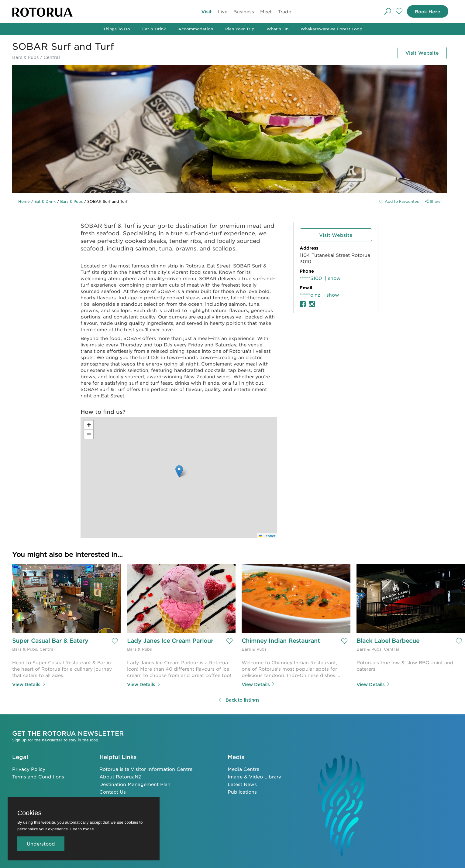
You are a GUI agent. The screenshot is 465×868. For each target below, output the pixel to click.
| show (333, 278)
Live (222, 11)
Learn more (82, 829)
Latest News (242, 783)
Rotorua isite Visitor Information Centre (146, 768)
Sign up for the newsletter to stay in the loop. (56, 740)
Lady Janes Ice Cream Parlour (170, 641)
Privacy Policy (29, 768)
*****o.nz (310, 295)
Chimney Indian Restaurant (281, 641)
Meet (266, 11)
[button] (179, 471)
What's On (277, 29)
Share (433, 201)
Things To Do (117, 29)
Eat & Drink (154, 29)
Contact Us (113, 791)
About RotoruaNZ (121, 776)
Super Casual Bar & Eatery (50, 641)
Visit (206, 11)
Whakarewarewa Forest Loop (331, 29)
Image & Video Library (254, 776)
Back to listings (239, 700)
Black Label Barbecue (388, 641)
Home (24, 201)
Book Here (426, 11)
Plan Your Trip (240, 29)
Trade (284, 11)
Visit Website (421, 53)
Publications (242, 791)
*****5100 (311, 278)
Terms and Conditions (38, 776)
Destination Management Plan (135, 783)
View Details (29, 684)
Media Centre (243, 768)
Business (244, 11)
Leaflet (267, 536)
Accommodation (196, 29)
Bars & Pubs (71, 201)
